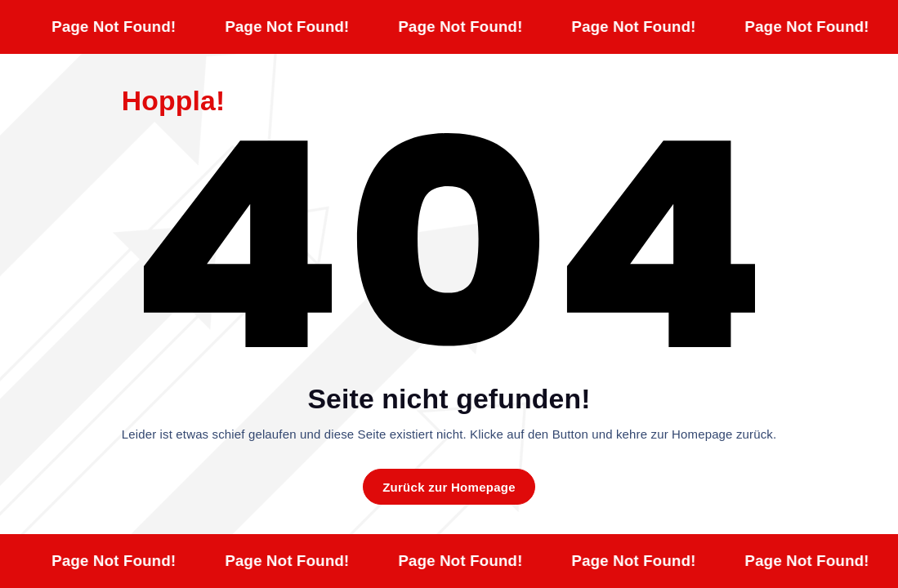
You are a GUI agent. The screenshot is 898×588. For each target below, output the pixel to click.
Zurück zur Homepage (449, 487)
